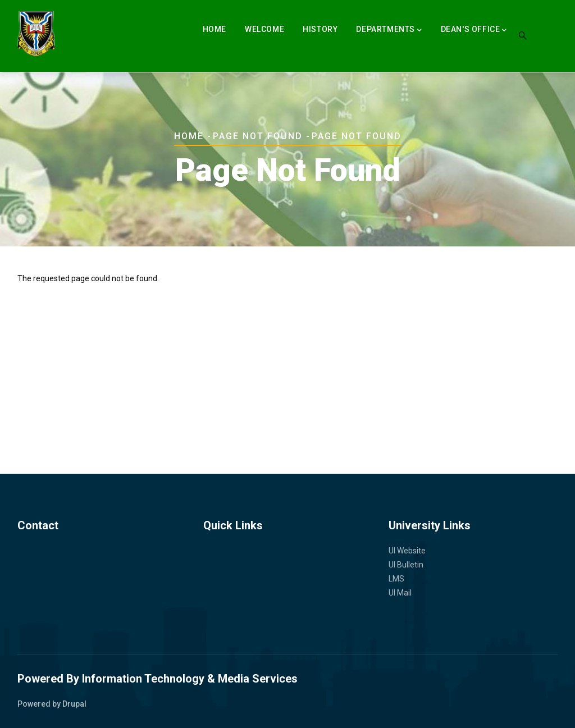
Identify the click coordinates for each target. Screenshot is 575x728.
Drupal (74, 704)
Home (215, 29)
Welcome (264, 29)
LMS (396, 579)
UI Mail (400, 593)
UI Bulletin (406, 565)
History (320, 29)
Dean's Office (474, 30)
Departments (389, 30)
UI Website (407, 551)
